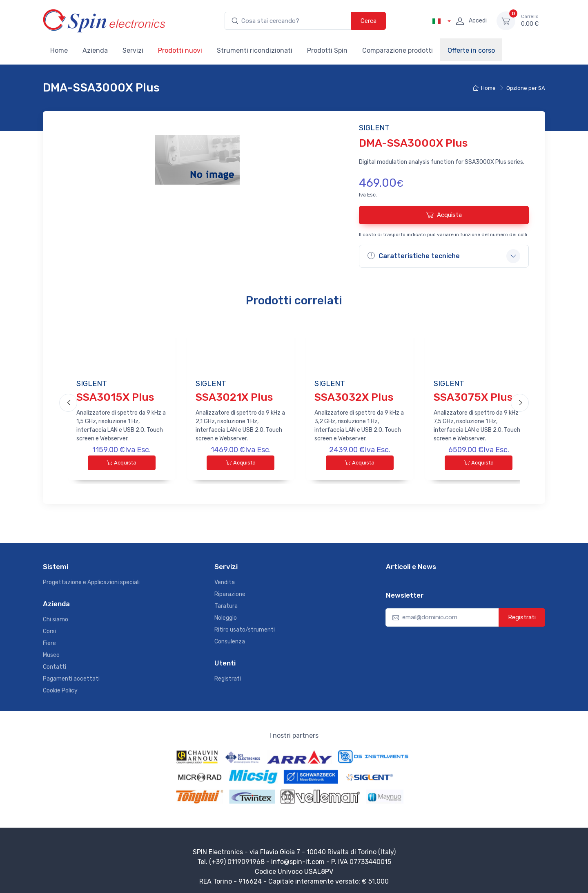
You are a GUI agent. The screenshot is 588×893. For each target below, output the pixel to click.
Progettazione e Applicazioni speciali (91, 579)
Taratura (226, 603)
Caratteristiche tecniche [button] (414, 256)
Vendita (225, 579)
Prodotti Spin (327, 50)
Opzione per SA (526, 88)
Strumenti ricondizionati (255, 50)
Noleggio (226, 615)
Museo (51, 652)
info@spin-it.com (298, 858)
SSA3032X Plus (354, 397)
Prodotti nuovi (180, 50)
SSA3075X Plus (473, 397)
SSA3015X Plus (115, 397)
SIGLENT (92, 384)
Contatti (55, 664)
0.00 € (530, 20)
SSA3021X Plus (234, 397)
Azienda (95, 50)
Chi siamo (56, 616)
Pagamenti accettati (71, 675)
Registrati (228, 675)
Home (59, 50)
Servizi (133, 50)
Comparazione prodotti (398, 50)
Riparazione (230, 591)
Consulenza (230, 638)
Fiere (49, 640)
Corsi (49, 628)
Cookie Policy (60, 687)
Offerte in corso (471, 50)
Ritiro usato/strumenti (245, 626)
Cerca (369, 21)
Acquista (444, 215)
